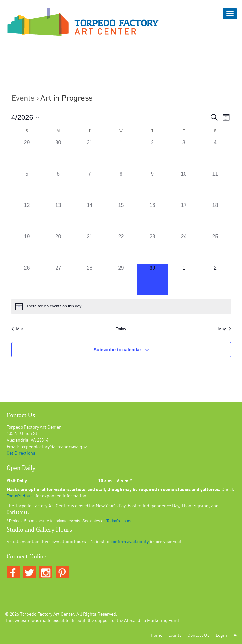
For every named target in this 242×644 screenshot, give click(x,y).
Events (23, 99)
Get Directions (21, 453)
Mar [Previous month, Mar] (17, 329)
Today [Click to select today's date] (121, 329)
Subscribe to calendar (117, 350)
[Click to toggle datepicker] (25, 117)
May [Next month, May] (225, 329)
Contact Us (199, 636)
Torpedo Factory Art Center (47, 614)
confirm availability (129, 542)
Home (156, 636)
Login (221, 636)
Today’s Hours (21, 496)
